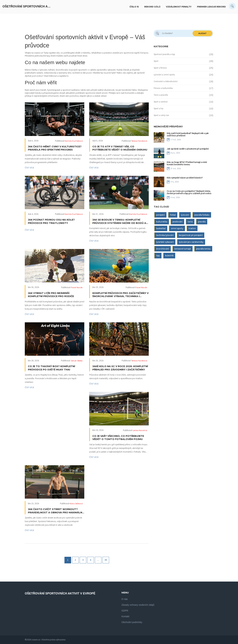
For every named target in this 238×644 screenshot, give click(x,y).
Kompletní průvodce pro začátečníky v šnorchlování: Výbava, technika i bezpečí (120, 295)
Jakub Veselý (77, 361)
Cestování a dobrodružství (166, 81)
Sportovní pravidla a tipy (164, 54)
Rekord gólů (152, 7)
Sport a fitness (160, 68)
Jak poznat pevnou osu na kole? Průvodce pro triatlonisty (51, 221)
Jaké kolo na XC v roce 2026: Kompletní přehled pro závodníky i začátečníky (120, 368)
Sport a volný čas (161, 115)
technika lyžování (165, 235)
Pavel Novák (77, 287)
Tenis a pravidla (161, 95)
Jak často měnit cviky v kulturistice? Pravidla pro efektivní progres (55, 148)
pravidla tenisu (203, 249)
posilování (178, 222)
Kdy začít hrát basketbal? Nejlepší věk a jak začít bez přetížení (188, 134)
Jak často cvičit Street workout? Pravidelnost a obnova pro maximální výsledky (55, 511)
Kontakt (125, 616)
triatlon (192, 228)
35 (106, 560)
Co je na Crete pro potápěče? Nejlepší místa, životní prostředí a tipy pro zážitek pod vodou (189, 192)
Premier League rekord (211, 7)
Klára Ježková (76, 503)
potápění (160, 215)
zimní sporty (177, 228)
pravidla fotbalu (202, 215)
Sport (156, 61)
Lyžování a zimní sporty (164, 75)
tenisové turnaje (183, 249)
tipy (158, 256)
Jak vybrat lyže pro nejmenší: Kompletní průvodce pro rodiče (51, 295)
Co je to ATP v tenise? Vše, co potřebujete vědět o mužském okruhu (120, 148)
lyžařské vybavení (165, 242)
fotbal (173, 215)
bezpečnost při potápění (191, 235)
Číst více (30, 168)
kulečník (169, 256)
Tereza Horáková (139, 141)
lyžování (185, 215)
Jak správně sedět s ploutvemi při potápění (188, 149)
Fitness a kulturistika (163, 88)
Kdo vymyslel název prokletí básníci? (185, 178)
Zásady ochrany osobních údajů (138, 605)
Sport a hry (159, 109)
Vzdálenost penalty (179, 7)
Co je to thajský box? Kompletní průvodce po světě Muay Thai (51, 368)
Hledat (202, 33)
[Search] (232, 6)
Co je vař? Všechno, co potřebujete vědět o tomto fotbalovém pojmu (118, 438)
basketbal (161, 228)
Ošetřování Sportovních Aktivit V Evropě (27, 6)
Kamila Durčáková (74, 141)
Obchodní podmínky (132, 622)
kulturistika (162, 222)
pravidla (202, 222)
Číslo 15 (134, 7)
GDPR (125, 611)
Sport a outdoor (161, 102)
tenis (190, 222)
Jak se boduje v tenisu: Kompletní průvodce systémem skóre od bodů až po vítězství (120, 221)
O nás (125, 599)
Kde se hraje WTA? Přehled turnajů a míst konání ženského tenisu (187, 163)
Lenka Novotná (140, 430)
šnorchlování (163, 249)
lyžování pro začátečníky (191, 242)
